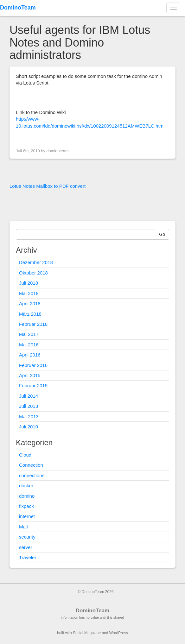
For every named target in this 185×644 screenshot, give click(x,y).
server (26, 547)
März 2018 (30, 314)
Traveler (28, 557)
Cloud (25, 455)
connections (32, 475)
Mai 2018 (29, 293)
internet (27, 516)
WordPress (119, 633)
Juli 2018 (29, 283)
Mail (23, 527)
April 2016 (30, 355)
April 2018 (30, 303)
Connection (31, 465)
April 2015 (30, 375)
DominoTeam (18, 8)
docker (26, 486)
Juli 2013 (29, 406)
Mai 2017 (29, 334)
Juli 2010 (29, 427)
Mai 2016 (29, 345)
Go (162, 234)
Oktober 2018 (33, 273)
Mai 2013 (29, 417)
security (27, 537)
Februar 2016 (33, 365)
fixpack (26, 506)
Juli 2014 (29, 396)
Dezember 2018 (36, 262)
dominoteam (57, 151)
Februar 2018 (33, 324)
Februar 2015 (33, 385)
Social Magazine (87, 633)
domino (27, 496)
